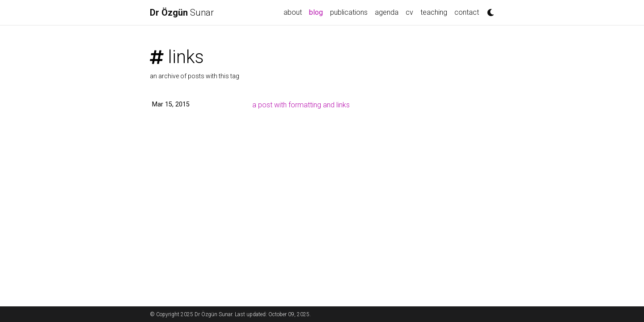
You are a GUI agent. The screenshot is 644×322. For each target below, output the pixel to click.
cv (409, 12)
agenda (387, 12)
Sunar (182, 13)
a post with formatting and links (301, 105)
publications (349, 12)
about (293, 12)
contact (467, 12)
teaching (434, 12)
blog (318, 12)
